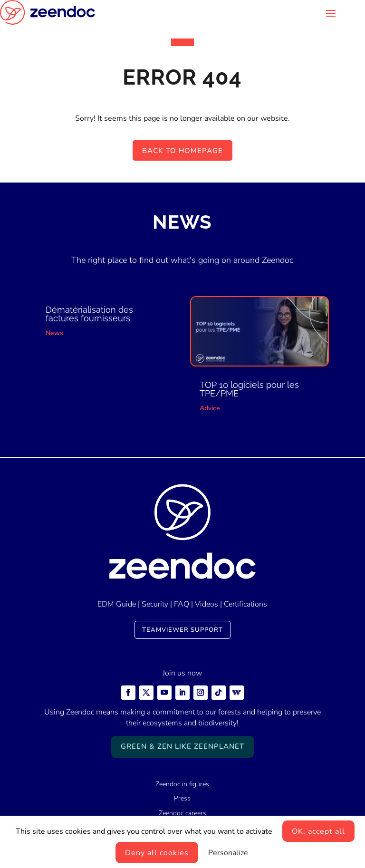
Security (155, 604)
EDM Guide (117, 604)
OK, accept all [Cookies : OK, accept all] (318, 831)
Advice (210, 408)
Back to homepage (182, 151)
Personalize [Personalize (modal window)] (228, 853)
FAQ (182, 604)
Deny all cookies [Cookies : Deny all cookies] (157, 853)
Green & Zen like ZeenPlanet (182, 746)
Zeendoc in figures (182, 784)
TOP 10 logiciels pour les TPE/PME (249, 389)
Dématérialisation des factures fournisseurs (89, 314)
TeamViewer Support (182, 630)
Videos (207, 604)
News (54, 333)
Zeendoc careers (182, 813)
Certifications (245, 604)
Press (182, 798)
